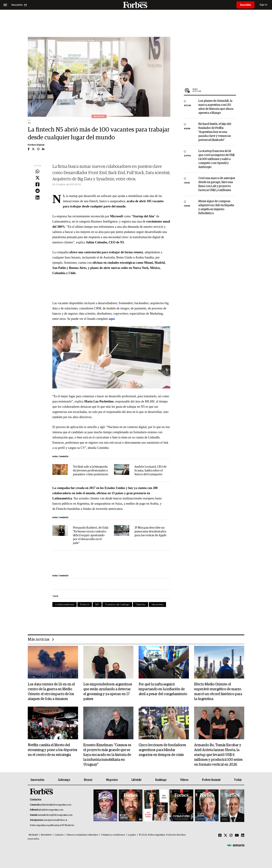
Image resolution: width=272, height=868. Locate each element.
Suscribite (245, 5)
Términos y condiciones (113, 835)
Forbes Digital (36, 145)
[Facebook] (220, 836)
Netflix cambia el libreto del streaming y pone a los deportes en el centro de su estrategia (52, 750)
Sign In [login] (263, 5)
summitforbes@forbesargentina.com (55, 815)
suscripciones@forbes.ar (55, 820)
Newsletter (46, 835)
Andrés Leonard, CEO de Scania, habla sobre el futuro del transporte (150, 471)
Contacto (59, 835)
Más (214, 90)
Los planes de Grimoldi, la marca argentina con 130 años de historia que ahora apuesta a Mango (216, 107)
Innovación (37, 780)
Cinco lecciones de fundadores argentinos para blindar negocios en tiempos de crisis (162, 750)
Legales (132, 835)
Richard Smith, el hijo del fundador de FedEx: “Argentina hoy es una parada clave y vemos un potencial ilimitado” (215, 132)
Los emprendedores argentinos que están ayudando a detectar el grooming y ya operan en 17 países (108, 692)
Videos (184, 780)
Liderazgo (64, 780)
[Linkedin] (243, 836)
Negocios (112, 780)
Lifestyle (136, 780)
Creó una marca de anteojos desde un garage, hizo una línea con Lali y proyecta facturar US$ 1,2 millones (217, 184)
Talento (141, 604)
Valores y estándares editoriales (82, 835)
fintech (85, 604)
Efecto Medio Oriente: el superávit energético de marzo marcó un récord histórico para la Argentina (218, 692)
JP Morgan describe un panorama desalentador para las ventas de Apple (150, 532)
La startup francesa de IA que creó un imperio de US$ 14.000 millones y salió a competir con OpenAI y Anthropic (216, 159)
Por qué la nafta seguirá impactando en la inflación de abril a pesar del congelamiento (163, 689)
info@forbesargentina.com (51, 810)
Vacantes (157, 604)
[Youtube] (237, 836)
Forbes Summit (211, 780)
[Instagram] (231, 836)
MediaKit (33, 835)
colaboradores (65, 604)
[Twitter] (226, 836)
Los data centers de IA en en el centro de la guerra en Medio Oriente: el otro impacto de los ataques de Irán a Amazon (51, 692)
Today (238, 780)
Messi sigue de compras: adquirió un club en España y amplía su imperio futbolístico (216, 207)
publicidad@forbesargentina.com (56, 805)
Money (88, 780)
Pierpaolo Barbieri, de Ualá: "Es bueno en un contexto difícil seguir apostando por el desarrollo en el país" (91, 535)
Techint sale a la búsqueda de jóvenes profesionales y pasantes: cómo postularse (91, 471)
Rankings (161, 780)
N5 (97, 604)
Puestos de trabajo (117, 604)
